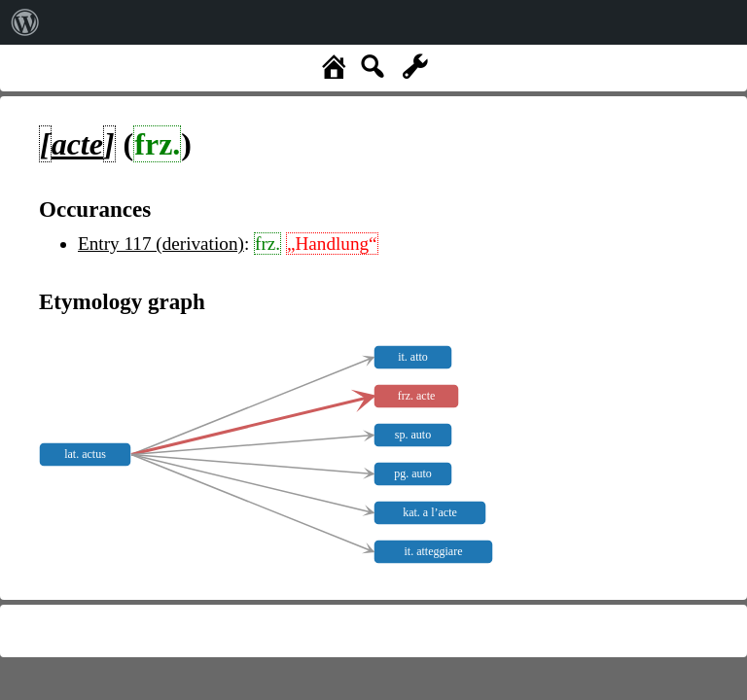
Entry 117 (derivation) (161, 244)
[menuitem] (25, 22)
